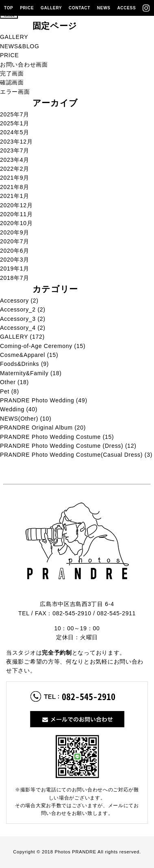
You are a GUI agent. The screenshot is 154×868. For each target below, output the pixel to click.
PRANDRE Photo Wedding (37, 400)
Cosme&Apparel (23, 355)
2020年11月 (16, 214)
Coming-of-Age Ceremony (36, 346)
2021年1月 (15, 196)
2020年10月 (16, 223)
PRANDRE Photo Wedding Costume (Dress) (62, 446)
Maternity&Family (24, 373)
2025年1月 (15, 123)
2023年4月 (15, 160)
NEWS (104, 8)
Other (8, 382)
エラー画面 (15, 92)
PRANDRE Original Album (36, 428)
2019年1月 (15, 269)
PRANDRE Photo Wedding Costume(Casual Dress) (71, 455)
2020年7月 (15, 241)
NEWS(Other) (19, 419)
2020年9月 (15, 232)
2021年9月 (15, 178)
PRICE (27, 8)
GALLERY (51, 8)
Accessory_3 (18, 319)
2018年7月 (15, 278)
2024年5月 (15, 132)
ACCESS (126, 8)
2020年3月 (15, 260)
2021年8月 (15, 187)
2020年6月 (15, 251)
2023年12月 (16, 142)
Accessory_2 (18, 309)
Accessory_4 (18, 328)
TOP (9, 8)
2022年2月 (15, 169)
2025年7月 (15, 114)
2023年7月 (15, 150)
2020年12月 (16, 205)
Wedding (12, 409)
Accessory (14, 301)
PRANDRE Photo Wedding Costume (50, 437)
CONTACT (79, 8)
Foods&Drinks (20, 364)
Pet (5, 391)
